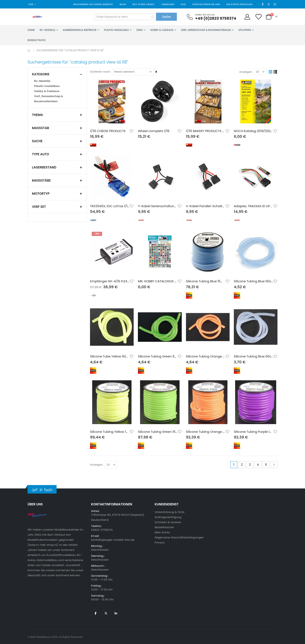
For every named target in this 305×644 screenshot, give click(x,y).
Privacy (160, 542)
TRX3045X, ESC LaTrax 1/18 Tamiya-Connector (111, 206)
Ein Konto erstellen (239, 4)
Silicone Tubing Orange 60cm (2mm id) (206, 356)
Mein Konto (162, 532)
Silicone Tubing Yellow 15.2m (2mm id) (111, 431)
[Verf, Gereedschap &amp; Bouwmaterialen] (57, 99)
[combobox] (125, 17)
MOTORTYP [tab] (57, 194)
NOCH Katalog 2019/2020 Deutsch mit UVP (254, 131)
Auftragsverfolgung (168, 516)
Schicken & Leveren (168, 521)
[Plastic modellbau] (57, 86)
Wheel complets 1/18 (154, 131)
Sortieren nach (101, 72)
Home (29, 50)
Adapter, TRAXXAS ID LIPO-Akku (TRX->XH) (254, 206)
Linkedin (116, 612)
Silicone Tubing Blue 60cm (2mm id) (254, 356)
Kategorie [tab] (57, 74)
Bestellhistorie (164, 526)
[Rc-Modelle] (57, 81)
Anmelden (168, 4)
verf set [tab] (57, 207)
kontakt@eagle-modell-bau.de (113, 539)
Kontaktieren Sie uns (206, 4)
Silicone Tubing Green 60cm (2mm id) (158, 356)
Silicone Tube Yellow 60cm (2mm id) (111, 356)
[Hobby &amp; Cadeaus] (57, 91)
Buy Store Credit (143, 4)
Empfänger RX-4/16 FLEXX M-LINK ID (111, 281)
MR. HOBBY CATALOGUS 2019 (158, 281)
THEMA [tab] (57, 115)
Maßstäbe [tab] (57, 180)
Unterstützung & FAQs (170, 511)
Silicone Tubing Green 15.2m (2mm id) (158, 431)
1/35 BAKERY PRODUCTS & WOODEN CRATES (206, 131)
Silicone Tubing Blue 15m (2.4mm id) (206, 281)
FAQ (183, 4)
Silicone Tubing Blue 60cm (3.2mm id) (254, 281)
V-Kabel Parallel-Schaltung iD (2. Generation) (206, 206)
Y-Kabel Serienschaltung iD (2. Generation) (158, 206)
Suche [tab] (57, 141)
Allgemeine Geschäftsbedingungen (179, 537)
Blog (123, 4)
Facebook (96, 612)
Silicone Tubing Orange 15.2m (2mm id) (206, 431)
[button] (132, 131)
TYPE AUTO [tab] (57, 154)
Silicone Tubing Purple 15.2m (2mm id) (254, 431)
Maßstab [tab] (57, 128)
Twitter (106, 612)
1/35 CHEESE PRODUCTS (109, 131)
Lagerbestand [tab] (57, 167)
